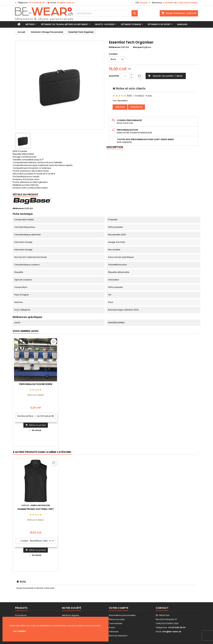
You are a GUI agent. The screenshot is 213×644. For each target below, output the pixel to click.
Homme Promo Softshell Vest (173, 509)
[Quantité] (125, 76)
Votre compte (119, 608)
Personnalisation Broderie (81, 384)
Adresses (114, 632)
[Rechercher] (106, 13)
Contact (162, 608)
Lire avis (120, 107)
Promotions (21, 615)
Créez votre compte (188, 3)
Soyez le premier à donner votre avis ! (36, 588)
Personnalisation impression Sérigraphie (36, 385)
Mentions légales (71, 615)
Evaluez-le (136, 107)
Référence (114, 47)
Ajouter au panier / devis (165, 76)
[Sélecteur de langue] (143, 3)
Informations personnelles (122, 615)
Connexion (168, 3)
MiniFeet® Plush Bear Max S (36, 509)
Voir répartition (120, 101)
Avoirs (112, 627)
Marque (137, 47)
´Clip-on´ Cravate (127, 509)
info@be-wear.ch (66, 3)
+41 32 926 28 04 (36, 3)
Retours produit (117, 619)
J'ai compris (19, 631)
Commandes (116, 623)
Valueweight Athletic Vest (81, 509)
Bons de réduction (118, 636)
